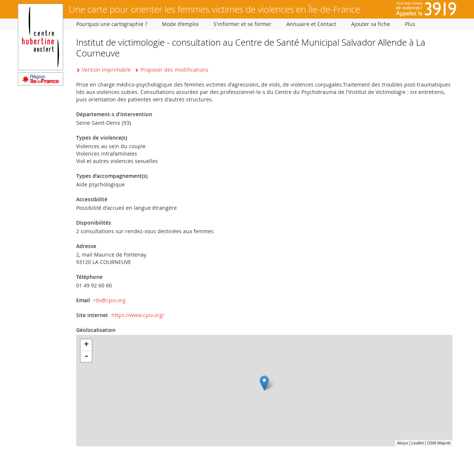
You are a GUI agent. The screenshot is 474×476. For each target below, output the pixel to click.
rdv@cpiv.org (109, 300)
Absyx (402, 443)
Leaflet (417, 443)
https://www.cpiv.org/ (138, 315)
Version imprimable (106, 70)
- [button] (86, 356)
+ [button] (86, 345)
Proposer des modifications (174, 70)
